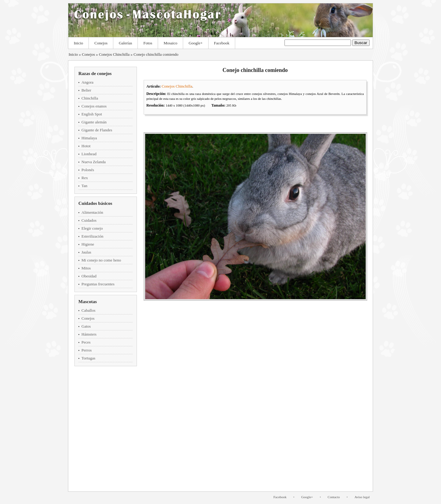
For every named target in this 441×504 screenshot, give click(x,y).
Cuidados (89, 220)
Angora (87, 82)
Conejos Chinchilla (114, 54)
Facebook (222, 43)
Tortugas (88, 358)
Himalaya (89, 138)
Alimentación (92, 212)
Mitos (86, 268)
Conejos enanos (94, 106)
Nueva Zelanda (94, 162)
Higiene (88, 244)
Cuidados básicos (95, 203)
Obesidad (89, 276)
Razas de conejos (95, 73)
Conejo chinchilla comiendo (156, 54)
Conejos (101, 43)
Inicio (78, 43)
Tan (84, 186)
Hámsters (89, 334)
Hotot (86, 146)
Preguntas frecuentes (98, 284)
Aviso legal (362, 497)
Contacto (334, 497)
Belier (86, 90)
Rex (85, 178)
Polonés (88, 170)
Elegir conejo (92, 228)
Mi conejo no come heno (101, 260)
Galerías (125, 43)
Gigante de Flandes (97, 130)
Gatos (86, 326)
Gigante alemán (94, 122)
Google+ (196, 43)
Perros (87, 350)
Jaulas (86, 252)
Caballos (89, 310)
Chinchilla (90, 98)
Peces (86, 342)
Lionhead (89, 154)
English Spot (92, 114)
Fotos (148, 43)
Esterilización (92, 236)
